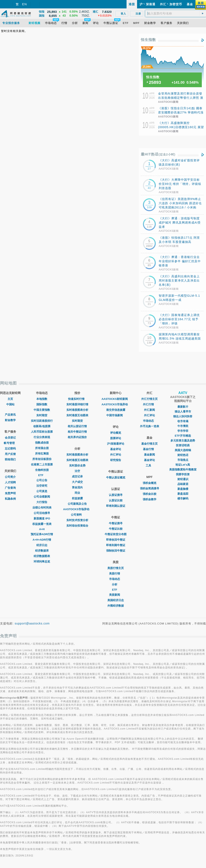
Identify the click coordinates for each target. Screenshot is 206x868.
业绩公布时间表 (42, 508)
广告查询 (10, 488)
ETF (42, 475)
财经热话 (183, 455)
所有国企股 (42, 448)
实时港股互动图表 (77, 415)
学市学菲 (183, 431)
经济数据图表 (42, 556)
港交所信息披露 (116, 410)
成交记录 (77, 476)
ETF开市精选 (183, 436)
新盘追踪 (183, 494)
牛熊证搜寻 (116, 523)
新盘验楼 (183, 489)
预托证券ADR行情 (42, 534)
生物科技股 (42, 470)
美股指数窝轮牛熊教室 (183, 470)
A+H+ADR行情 (42, 540)
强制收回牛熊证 (116, 551)
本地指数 (42, 399)
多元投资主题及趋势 (183, 441)
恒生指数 (148, 40)
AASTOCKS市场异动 (77, 509)
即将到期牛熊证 (116, 545)
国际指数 (42, 404)
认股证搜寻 (116, 495)
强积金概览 (150, 483)
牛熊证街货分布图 (116, 534)
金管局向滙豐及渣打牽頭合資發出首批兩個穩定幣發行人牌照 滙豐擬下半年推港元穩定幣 (181, 98)
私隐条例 (10, 499)
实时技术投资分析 (77, 520)
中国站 (10, 404)
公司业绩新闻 (42, 497)
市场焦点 (183, 460)
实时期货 (42, 415)
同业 (77, 493)
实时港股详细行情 (77, 404)
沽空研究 (42, 486)
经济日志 (42, 545)
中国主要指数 (42, 410)
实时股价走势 (77, 466)
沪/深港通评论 (116, 444)
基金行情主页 (149, 444)
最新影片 (183, 407)
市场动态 (116, 579)
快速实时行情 (77, 399)
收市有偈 (183, 421)
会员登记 (10, 438)
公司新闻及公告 (77, 504)
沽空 (77, 471)
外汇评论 (116, 455)
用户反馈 (10, 454)
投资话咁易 (183, 445)
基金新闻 (149, 455)
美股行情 (116, 574)
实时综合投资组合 (77, 526)
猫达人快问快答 (183, 416)
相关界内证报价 (77, 437)
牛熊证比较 (116, 529)
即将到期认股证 (116, 506)
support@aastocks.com (32, 623)
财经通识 (183, 479)
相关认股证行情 (77, 426)
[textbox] (176, 13)
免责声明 (10, 493)
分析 (116, 584)
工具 (149, 466)
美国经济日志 (116, 600)
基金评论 (116, 449)
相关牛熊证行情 (77, 432)
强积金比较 (150, 494)
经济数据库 (42, 551)
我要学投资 (183, 474)
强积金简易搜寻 (150, 488)
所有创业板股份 (42, 459)
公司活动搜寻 (42, 513)
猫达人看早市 (183, 412)
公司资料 (77, 515)
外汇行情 (149, 404)
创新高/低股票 (42, 426)
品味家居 (183, 484)
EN (24, 4)
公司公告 (42, 480)
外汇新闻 (149, 410)
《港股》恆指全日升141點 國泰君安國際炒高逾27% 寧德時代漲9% (181, 112)
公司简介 (10, 477)
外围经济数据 (116, 606)
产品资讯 (10, 415)
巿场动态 (149, 421)
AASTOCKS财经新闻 (116, 399)
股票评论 (116, 438)
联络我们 (10, 459)
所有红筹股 (42, 454)
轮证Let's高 (183, 465)
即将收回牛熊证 (116, 540)
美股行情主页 (116, 568)
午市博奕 (183, 426)
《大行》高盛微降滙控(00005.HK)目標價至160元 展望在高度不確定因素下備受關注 (181, 127)
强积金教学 (150, 499)
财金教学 (10, 420)
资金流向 (77, 487)
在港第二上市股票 (42, 464)
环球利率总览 (42, 562)
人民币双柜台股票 (42, 432)
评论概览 (116, 433)
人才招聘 (10, 482)
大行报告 (42, 502)
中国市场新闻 (116, 415)
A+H (42, 529)
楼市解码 (183, 499)
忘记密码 (10, 448)
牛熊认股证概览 (116, 477)
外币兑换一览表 (150, 426)
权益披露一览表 (42, 524)
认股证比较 (116, 500)
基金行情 (149, 449)
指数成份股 (42, 443)
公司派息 (42, 491)
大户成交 (77, 482)
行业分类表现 (42, 437)
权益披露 (77, 498)
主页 (10, 399)
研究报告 (116, 460)
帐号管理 (10, 443)
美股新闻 (116, 595)
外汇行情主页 (149, 399)
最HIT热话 (158, 154)
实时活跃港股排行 (42, 421)
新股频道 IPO (42, 518)
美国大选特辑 (183, 450)
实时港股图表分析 (77, 410)
